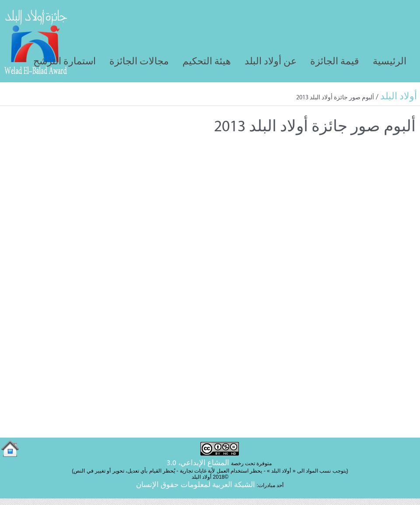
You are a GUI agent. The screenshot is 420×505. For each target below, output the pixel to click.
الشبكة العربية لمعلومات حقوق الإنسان (196, 485)
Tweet (15, 144)
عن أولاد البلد (271, 62)
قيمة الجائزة (335, 62)
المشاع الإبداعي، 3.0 (198, 463)
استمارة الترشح (65, 62)
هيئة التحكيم (207, 62)
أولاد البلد (399, 97)
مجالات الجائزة (139, 62)
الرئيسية (390, 62)
